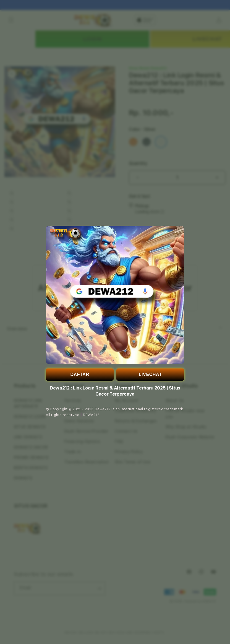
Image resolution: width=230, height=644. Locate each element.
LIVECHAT (150, 374)
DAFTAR (80, 374)
